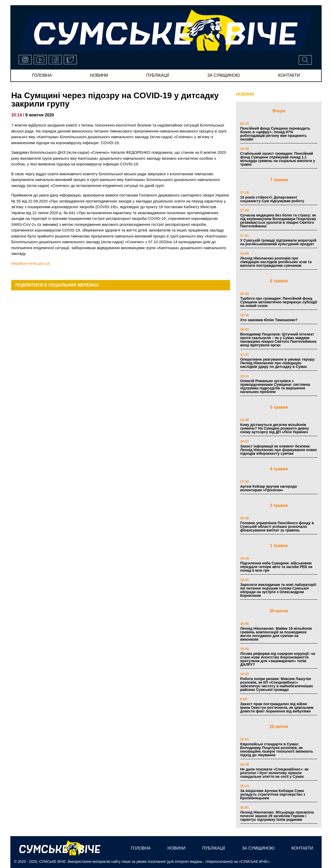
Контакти (289, 75)
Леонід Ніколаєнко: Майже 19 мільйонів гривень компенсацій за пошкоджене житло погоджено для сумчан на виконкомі (276, 634)
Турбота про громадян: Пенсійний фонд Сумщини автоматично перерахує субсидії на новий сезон (279, 302)
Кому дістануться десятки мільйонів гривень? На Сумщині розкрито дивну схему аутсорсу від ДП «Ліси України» (275, 428)
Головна (42, 75)
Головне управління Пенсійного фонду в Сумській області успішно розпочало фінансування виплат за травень (277, 527)
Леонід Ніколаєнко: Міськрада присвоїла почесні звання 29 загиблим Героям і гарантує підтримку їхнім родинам (277, 816)
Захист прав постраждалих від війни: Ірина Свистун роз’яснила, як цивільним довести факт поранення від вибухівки (277, 708)
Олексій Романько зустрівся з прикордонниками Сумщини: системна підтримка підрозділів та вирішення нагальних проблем (275, 386)
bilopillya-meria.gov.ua (30, 263)
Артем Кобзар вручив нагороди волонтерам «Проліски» (269, 488)
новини (99, 75)
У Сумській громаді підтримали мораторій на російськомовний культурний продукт (278, 242)
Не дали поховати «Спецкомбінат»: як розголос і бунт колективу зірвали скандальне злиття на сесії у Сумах (274, 773)
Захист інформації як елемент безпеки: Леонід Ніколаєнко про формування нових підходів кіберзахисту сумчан (279, 450)
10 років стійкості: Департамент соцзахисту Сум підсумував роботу (272, 199)
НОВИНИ (245, 94)
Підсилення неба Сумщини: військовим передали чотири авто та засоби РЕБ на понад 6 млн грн (276, 567)
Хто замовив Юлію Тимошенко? (269, 320)
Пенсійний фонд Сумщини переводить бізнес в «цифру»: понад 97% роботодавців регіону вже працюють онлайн (275, 134)
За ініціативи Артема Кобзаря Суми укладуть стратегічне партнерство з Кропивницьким (273, 794)
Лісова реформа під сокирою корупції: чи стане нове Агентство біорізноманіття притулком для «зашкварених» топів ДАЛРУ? (278, 659)
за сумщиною (224, 75)
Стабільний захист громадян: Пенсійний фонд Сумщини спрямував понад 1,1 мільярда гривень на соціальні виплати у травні (278, 159)
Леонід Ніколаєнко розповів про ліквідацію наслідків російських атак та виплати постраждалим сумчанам (276, 262)
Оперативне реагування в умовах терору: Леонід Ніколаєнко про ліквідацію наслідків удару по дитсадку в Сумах (278, 363)
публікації (158, 75)
